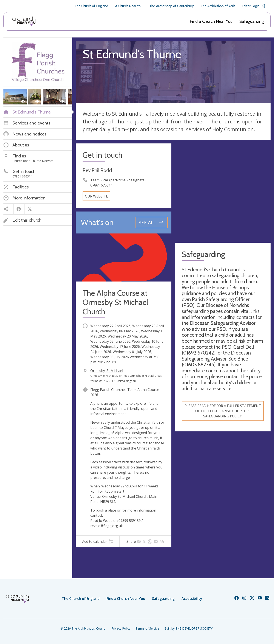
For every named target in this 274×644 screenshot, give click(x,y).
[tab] (98, 541)
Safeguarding (252, 21)
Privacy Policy (121, 628)
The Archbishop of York (218, 6)
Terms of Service (147, 628)
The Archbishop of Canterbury (172, 6)
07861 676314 (101, 185)
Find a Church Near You (211, 21)
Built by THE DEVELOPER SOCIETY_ (189, 628)
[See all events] (152, 222)
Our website (96, 196)
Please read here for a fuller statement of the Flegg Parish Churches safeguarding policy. (223, 411)
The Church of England (91, 6)
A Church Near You (129, 6)
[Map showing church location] (223, 191)
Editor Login (254, 6)
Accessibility (192, 599)
